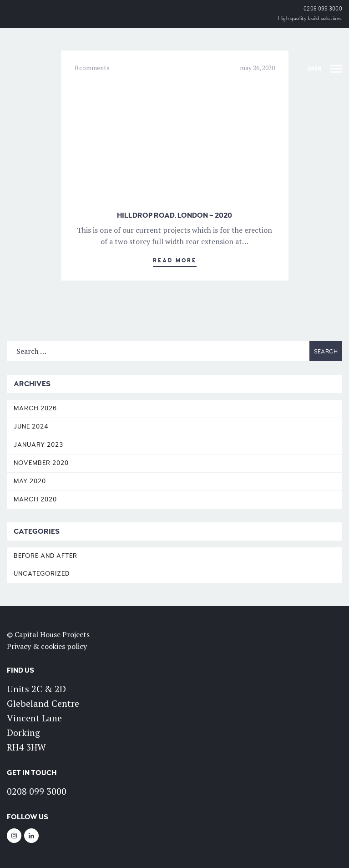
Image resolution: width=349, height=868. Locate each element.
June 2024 (31, 426)
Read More (175, 261)
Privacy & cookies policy (47, 646)
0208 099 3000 (323, 9)
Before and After (46, 556)
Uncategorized (42, 574)
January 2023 (38, 445)
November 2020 (41, 463)
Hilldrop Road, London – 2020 (174, 215)
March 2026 (35, 408)
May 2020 (30, 481)
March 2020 (35, 499)
